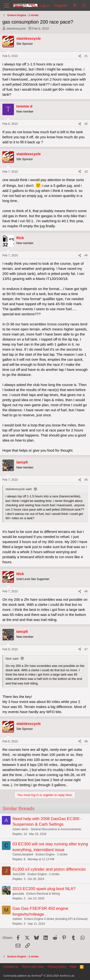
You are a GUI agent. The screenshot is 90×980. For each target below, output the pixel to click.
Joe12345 (19, 874)
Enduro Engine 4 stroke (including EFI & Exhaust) (56, 919)
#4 (86, 255)
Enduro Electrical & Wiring (43, 894)
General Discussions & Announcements (56, 829)
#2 (86, 124)
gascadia (18, 894)
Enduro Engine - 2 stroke (51, 854)
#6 (86, 591)
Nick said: (12, 659)
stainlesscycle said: (19, 489)
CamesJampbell (23, 854)
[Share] (80, 56)
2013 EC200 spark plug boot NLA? (44, 889)
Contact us (11, 967)
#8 (86, 741)
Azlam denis (20, 829)
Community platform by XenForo (39, 976)
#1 (86, 56)
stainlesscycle (16, 28)
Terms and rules (33, 967)
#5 (86, 480)
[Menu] (7, 6)
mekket (17, 919)
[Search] (84, 5)
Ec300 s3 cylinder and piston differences (49, 869)
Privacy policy (57, 967)
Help (73, 967)
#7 (86, 649)
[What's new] (75, 5)
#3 (86, 172)
